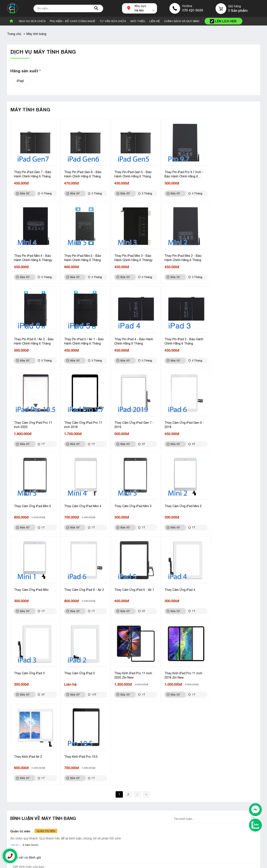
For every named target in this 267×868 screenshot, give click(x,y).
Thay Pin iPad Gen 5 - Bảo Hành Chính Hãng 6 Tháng (131, 173)
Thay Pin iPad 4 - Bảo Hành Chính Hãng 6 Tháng (33, 339)
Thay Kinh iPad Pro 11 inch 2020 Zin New (82, 586)
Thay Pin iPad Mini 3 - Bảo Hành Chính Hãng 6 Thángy (82, 256)
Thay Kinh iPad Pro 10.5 (228, 584)
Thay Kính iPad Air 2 (176, 584)
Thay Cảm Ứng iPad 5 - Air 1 (133, 502)
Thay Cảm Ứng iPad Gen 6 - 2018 (34, 421)
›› (146, 622)
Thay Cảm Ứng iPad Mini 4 (131, 419)
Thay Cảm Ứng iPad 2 (29, 584)
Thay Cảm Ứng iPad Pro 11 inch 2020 (132, 339)
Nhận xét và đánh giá (26, 685)
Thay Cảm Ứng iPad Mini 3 (180, 419)
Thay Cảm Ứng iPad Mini (31, 502)
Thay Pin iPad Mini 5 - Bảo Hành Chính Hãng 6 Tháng (32, 256)
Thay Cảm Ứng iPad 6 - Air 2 (83, 502)
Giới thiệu (185, 785)
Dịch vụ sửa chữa (32, 21)
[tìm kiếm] (96, 8)
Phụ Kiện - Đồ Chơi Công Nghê (72, 21)
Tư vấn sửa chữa (113, 21)
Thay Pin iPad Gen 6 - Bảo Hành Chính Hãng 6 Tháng (82, 173)
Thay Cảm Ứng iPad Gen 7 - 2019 (231, 339)
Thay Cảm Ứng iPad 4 (177, 502)
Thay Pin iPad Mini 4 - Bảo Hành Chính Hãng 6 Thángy (230, 173)
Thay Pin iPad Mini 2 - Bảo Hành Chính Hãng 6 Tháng (131, 256)
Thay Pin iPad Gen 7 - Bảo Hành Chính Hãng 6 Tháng (33, 173)
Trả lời (14, 672)
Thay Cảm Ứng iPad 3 (227, 502)
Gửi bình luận (22, 722)
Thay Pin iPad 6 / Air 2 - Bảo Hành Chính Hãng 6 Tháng (182, 256)
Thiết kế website (25, 863)
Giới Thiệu (138, 21)
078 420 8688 (193, 10)
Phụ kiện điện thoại (108, 778)
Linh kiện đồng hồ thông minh (115, 785)
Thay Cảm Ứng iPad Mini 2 (230, 419)
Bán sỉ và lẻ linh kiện (24, 778)
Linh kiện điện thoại (108, 799)
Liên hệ (183, 778)
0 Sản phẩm (238, 11)
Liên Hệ (155, 21)
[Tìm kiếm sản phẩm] (68, 8)
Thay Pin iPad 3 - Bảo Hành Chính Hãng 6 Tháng (83, 339)
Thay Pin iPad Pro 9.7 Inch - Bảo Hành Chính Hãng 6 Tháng (181, 174)
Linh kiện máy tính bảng (110, 792)
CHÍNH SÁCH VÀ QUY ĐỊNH (182, 21)
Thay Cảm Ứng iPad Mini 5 (82, 419)
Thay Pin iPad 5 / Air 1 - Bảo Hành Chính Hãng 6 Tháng (231, 256)
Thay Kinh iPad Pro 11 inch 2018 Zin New (131, 586)
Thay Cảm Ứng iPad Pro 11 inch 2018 (181, 339)
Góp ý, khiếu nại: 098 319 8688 (92, 842)
